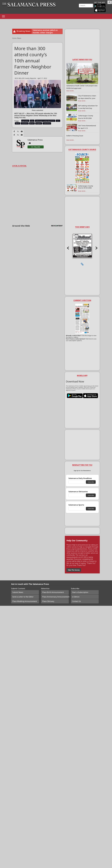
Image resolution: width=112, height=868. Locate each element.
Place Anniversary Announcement (56, 597)
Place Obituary (48, 601)
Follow (37, 147)
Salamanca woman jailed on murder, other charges (45, 31)
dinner (18, 123)
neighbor (39, 123)
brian (32, 121)
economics (25, 123)
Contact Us (76, 601)
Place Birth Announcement (53, 592)
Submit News (18, 592)
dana (58, 121)
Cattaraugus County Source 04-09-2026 (86, 117)
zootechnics (47, 123)
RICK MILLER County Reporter (25, 78)
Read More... (71, 91)
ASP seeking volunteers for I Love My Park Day (88, 107)
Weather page (68, 8)
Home (15, 38)
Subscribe (91, 482)
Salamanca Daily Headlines (80, 478)
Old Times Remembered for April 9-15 (87, 127)
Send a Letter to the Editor (23, 597)
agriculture (25, 121)
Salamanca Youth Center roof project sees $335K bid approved (82, 87)
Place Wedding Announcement (25, 601)
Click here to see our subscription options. (81, 340)
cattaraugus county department (45, 121)
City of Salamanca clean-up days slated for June (87, 97)
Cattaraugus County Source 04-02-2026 (86, 187)
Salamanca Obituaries (78, 492)
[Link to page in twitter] (18, 131)
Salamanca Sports (76, 505)
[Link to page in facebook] (14, 131)
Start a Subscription (80, 592)
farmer (32, 123)
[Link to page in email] (22, 131)
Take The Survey (74, 570)
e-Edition (76, 597)
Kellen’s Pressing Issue (75, 136)
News (19, 38)
